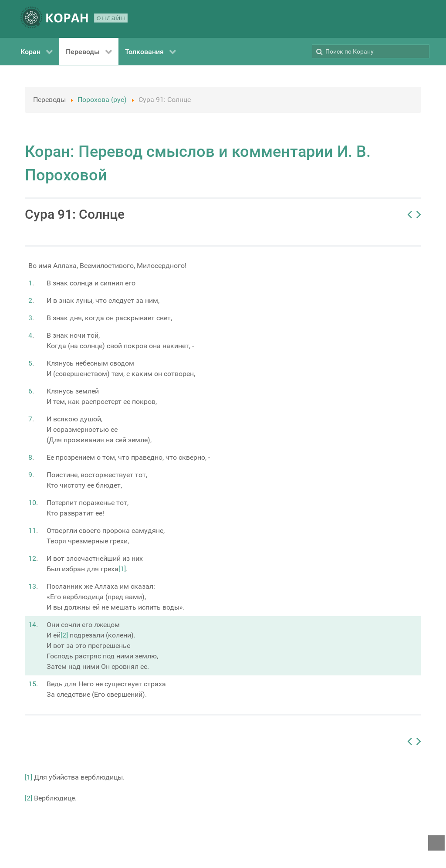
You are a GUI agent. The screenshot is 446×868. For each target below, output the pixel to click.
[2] (64, 635)
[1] (122, 569)
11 (32, 531)
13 (32, 586)
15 (32, 684)
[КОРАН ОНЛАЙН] (74, 19)
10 (32, 503)
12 (32, 558)
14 (32, 625)
